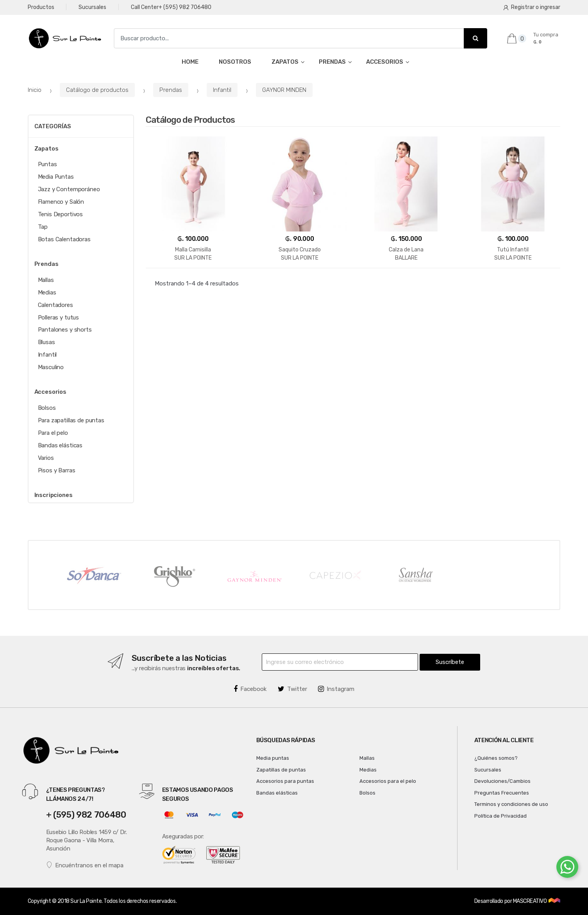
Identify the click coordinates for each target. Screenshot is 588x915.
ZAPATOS (285, 62)
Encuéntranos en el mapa (85, 865)
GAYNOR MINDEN (284, 90)
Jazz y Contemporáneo (69, 189)
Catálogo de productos (97, 90)
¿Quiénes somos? (496, 758)
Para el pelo (53, 433)
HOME (190, 62)
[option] (93, 575)
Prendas (171, 90)
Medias (47, 292)
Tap (43, 227)
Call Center (171, 7)
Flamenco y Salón (61, 202)
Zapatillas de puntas (281, 770)
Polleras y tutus (59, 318)
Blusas (46, 342)
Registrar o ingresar (532, 7)
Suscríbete (450, 662)
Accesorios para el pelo (388, 781)
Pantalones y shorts (65, 330)
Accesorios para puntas (285, 781)
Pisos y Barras (57, 470)
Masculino (51, 367)
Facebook (250, 689)
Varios (46, 458)
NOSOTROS (235, 62)
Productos (41, 7)
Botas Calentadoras (64, 239)
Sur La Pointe (86, 901)
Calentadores (55, 305)
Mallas (46, 280)
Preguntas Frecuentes (502, 793)
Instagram (336, 689)
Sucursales (92, 7)
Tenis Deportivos (61, 214)
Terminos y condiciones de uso (511, 804)
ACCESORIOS (385, 62)
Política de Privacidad (500, 816)
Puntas (47, 164)
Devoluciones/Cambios (502, 781)
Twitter (292, 689)
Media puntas (273, 758)
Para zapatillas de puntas (71, 420)
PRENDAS (332, 62)
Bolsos (47, 408)
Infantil (222, 90)
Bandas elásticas (60, 445)
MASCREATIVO (530, 901)
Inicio (35, 90)
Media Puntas (56, 177)
